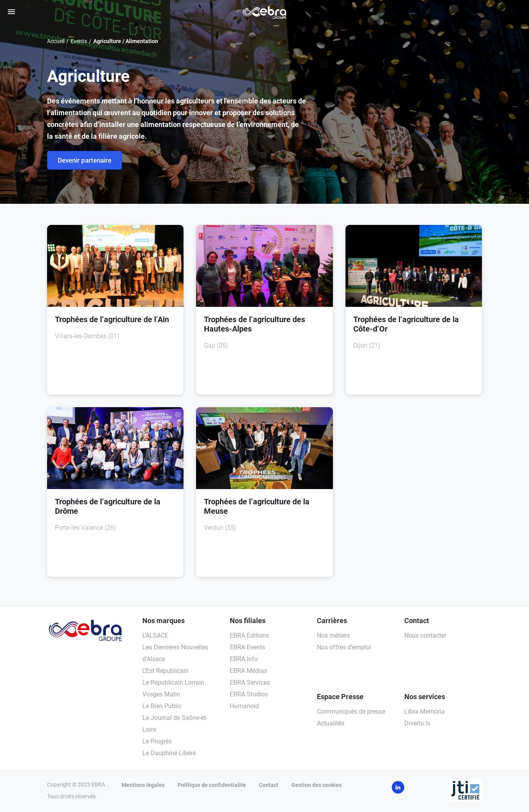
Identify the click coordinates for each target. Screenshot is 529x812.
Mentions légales (143, 785)
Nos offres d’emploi (344, 647)
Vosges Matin (161, 694)
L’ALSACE (155, 635)
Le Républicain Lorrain (173, 682)
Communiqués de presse (351, 711)
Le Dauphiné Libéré (169, 753)
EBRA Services (250, 682)
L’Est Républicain (165, 671)
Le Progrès (157, 741)
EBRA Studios (249, 694)
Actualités (331, 723)
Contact (269, 785)
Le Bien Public (162, 706)
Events (79, 41)
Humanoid (244, 706)
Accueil (56, 41)
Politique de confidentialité (212, 785)
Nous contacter (425, 635)
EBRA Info (244, 659)
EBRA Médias (248, 671)
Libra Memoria (424, 711)
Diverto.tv (417, 723)
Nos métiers (333, 635)
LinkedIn (398, 787)
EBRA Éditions (249, 635)
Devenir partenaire (85, 160)
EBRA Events (247, 647)
